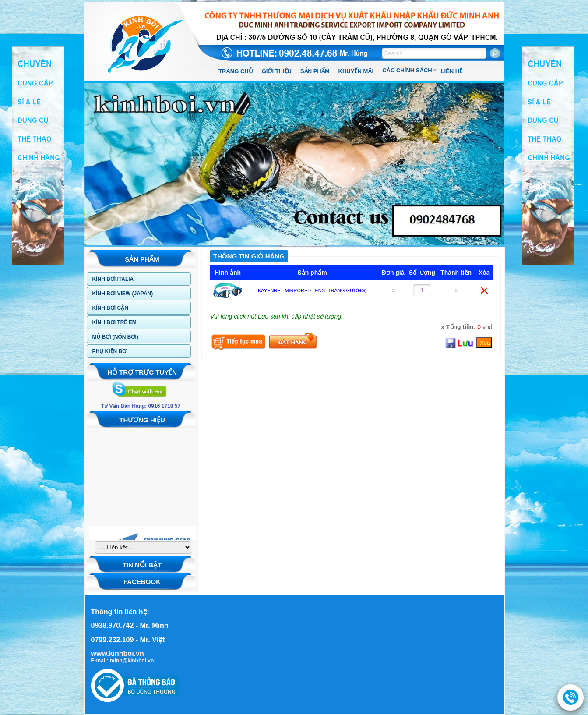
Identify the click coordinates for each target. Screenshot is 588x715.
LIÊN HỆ (452, 71)
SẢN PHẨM (315, 71)
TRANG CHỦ (236, 71)
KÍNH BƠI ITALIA (113, 279)
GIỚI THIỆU (277, 71)
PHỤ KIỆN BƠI (110, 351)
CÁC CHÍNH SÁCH (407, 70)
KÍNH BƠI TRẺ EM (114, 322)
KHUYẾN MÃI (356, 71)
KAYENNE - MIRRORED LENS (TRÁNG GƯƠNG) (312, 290)
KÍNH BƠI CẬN (110, 308)
